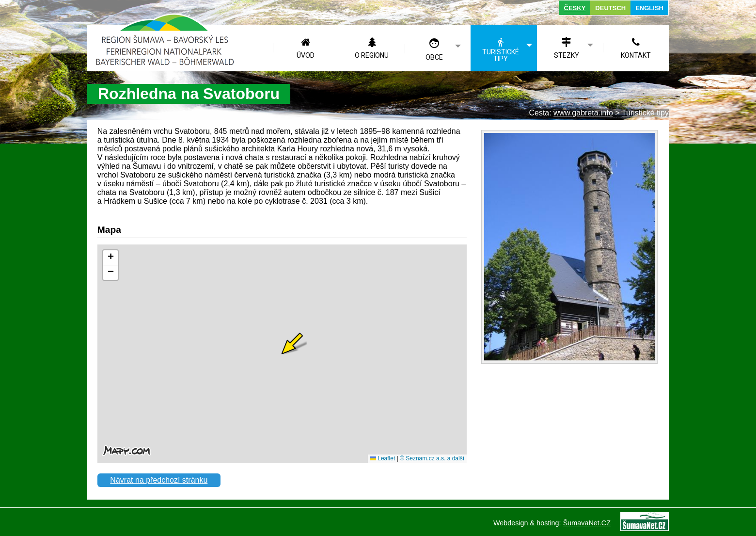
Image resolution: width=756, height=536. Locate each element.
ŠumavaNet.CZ (587, 523)
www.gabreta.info (583, 113)
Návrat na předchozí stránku (159, 480)
